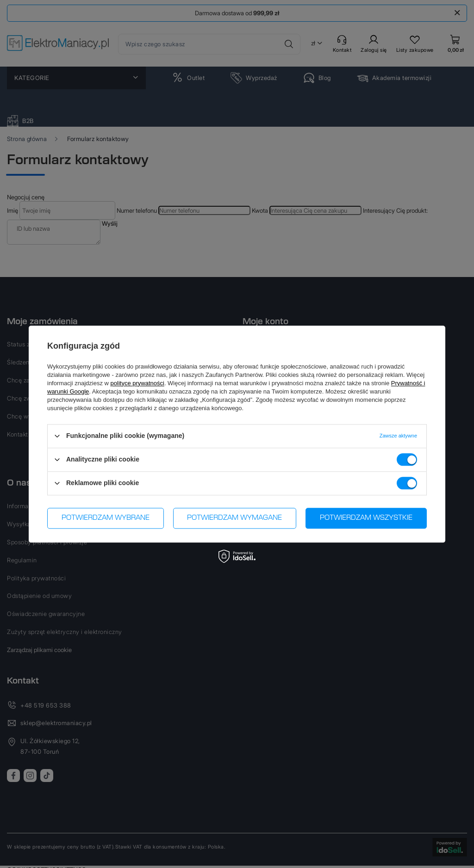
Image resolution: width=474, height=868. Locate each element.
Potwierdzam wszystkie (366, 518)
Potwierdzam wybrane (106, 518)
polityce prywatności (137, 383)
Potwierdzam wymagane (234, 518)
